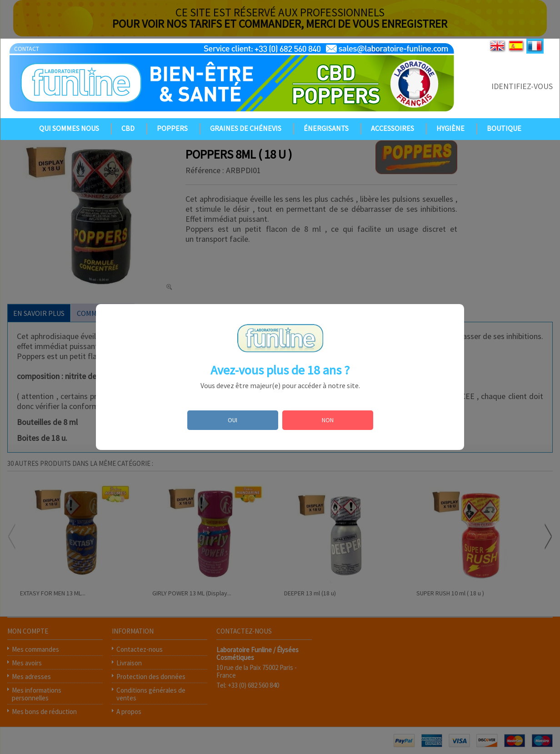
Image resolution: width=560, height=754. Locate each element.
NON (328, 420)
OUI (232, 420)
